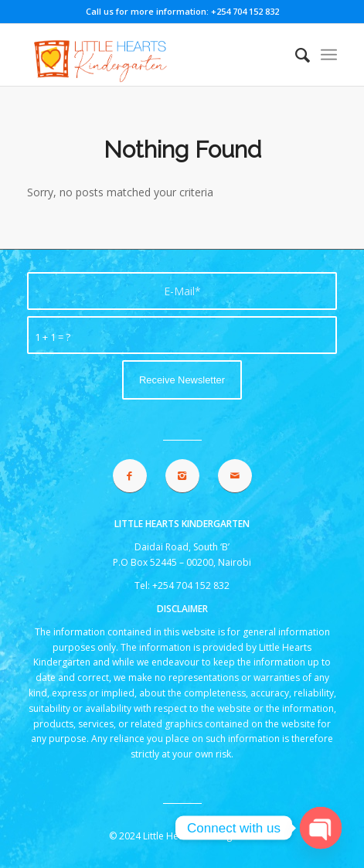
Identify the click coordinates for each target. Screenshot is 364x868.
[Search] (295, 55)
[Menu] (329, 55)
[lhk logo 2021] (151, 55)
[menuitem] (295, 55)
